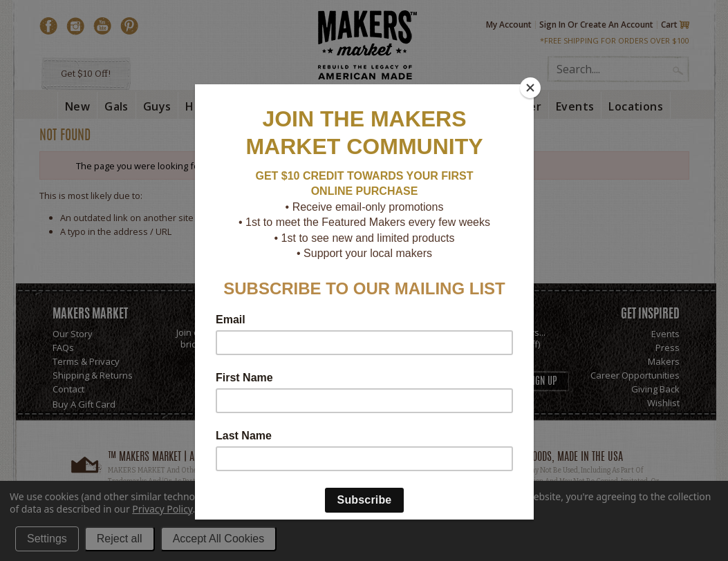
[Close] (530, 88)
